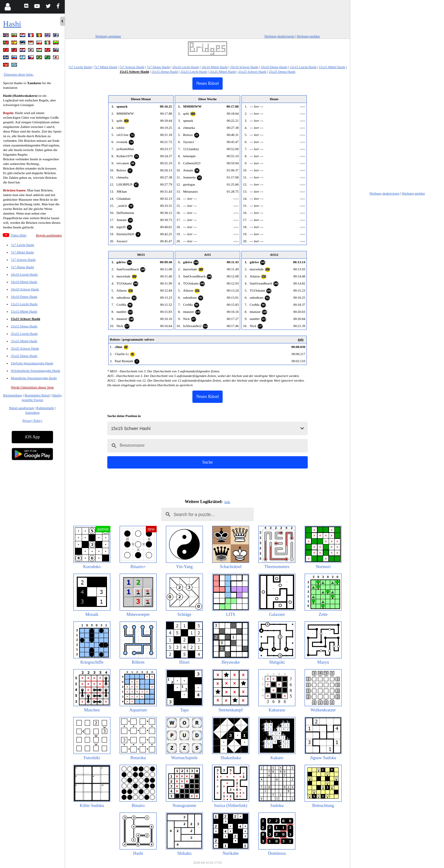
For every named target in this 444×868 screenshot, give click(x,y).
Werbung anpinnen (108, 36)
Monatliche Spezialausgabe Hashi (34, 378)
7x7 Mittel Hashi (22, 252)
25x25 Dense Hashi (24, 356)
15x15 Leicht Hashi (24, 304)
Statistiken (32, 412)
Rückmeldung (13, 395)
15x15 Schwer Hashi (25, 319)
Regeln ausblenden (49, 235)
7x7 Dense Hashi (22, 267)
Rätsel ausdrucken (22, 408)
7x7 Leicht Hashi (23, 245)
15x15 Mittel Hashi (24, 311)
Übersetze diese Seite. (19, 74)
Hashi (12, 24)
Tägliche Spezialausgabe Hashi (32, 363)
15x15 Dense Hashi (24, 326)
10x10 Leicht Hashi (24, 274)
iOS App (33, 437)
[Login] (8, 7)
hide (227, 502)
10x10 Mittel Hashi (24, 282)
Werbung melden (308, 36)
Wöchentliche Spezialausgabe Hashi (35, 371)
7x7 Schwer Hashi (23, 260)
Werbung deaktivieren (279, 36)
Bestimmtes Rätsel (37, 395)
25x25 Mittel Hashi (24, 341)
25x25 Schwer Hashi (25, 348)
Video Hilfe (18, 235)
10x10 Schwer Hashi (25, 289)
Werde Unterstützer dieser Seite (32, 387)
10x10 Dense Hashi (24, 297)
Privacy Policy (32, 420)
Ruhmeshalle (45, 408)
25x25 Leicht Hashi (24, 334)
